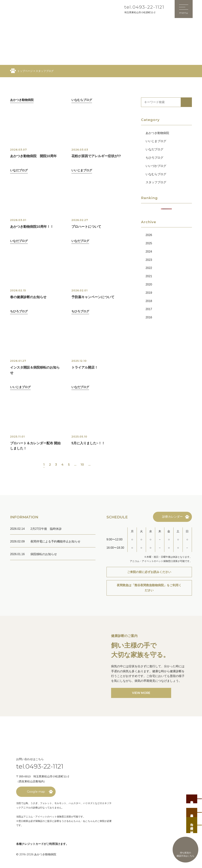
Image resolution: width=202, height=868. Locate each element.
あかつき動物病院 (157, 133)
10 (82, 466)
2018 (149, 301)
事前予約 (192, 797)
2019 (149, 293)
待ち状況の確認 (192, 825)
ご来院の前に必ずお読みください (149, 573)
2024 (149, 252)
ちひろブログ (154, 158)
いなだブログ (154, 149)
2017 (149, 309)
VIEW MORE (141, 695)
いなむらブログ (156, 174)
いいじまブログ (156, 141)
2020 (149, 284)
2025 (149, 243)
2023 (149, 260)
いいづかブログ (156, 166)
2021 (149, 276)
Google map (36, 793)
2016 (149, 317)
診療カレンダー (172, 518)
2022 (149, 268)
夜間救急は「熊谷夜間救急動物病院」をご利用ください (149, 589)
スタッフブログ (156, 182)
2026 (149, 235)
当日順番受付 (192, 811)
